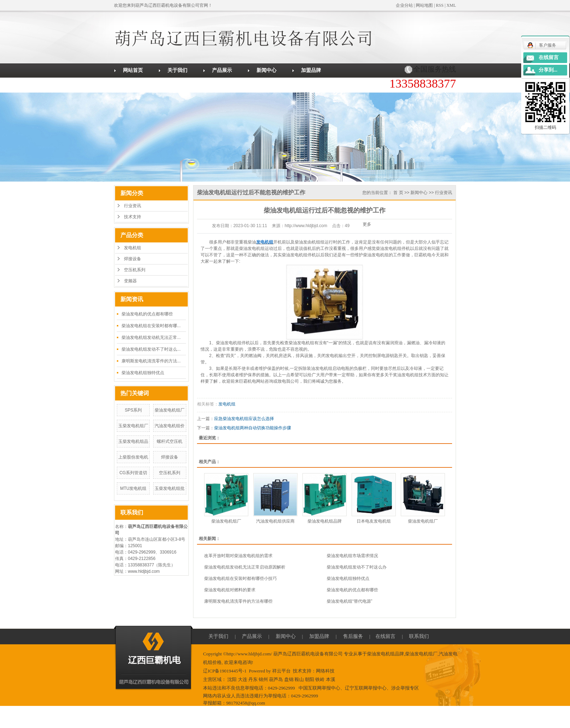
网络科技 (325, 671)
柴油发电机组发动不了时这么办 (357, 567)
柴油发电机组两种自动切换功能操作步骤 (253, 428)
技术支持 (133, 217)
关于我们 (177, 70)
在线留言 (177, 85)
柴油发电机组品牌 (325, 521)
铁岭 (320, 679)
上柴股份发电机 (133, 457)
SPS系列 (133, 410)
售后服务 (133, 85)
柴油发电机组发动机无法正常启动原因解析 (245, 567)
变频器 (130, 281)
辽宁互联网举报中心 (366, 688)
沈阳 (232, 679)
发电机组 (133, 248)
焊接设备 (133, 259)
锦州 (263, 679)
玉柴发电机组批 (170, 488)
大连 (243, 679)
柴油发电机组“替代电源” (349, 601)
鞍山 (299, 679)
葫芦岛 (276, 679)
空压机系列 (135, 270)
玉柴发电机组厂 (133, 426)
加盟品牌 (311, 70)
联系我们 (222, 85)
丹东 (253, 679)
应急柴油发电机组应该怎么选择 (244, 419)
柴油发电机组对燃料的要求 (230, 590)
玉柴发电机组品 (133, 441)
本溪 (331, 679)
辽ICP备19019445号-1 (225, 671)
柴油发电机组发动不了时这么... (151, 349)
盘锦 (289, 679)
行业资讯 (133, 206)
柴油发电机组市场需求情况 (352, 556)
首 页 (398, 193)
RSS (440, 5)
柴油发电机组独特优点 (143, 373)
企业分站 (404, 5)
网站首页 (133, 70)
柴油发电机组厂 (170, 410)
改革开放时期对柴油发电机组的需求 (238, 556)
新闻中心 (266, 70)
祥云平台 (281, 671)
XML (451, 5)
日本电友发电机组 (374, 521)
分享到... (548, 70)
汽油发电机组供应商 (275, 521)
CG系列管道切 (133, 473)
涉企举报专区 (405, 688)
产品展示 (222, 70)
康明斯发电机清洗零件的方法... (151, 361)
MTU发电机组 (133, 488)
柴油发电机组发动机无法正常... (151, 337)
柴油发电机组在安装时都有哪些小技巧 (240, 578)
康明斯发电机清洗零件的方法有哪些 (238, 601)
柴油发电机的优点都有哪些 (147, 314)
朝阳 (310, 679)
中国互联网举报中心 (319, 688)
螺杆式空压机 (170, 441)
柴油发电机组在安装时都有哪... (151, 326)
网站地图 (424, 5)
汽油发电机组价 (170, 426)
